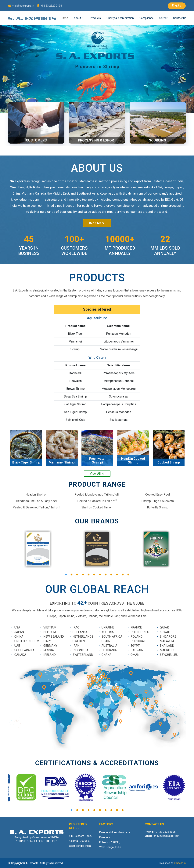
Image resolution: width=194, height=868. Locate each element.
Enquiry (177, 5)
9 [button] (111, 575)
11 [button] (123, 575)
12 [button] (128, 575)
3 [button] (77, 575)
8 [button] (106, 575)
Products (95, 18)
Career (163, 18)
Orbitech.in (180, 863)
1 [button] (66, 575)
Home (64, 18)
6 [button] (94, 575)
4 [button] (83, 575)
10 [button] (117, 575)
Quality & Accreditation (120, 18)
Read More (97, 223)
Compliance (147, 18)
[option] (26, 448)
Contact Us (180, 18)
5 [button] (88, 575)
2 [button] (71, 575)
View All (97, 474)
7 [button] (100, 575)
